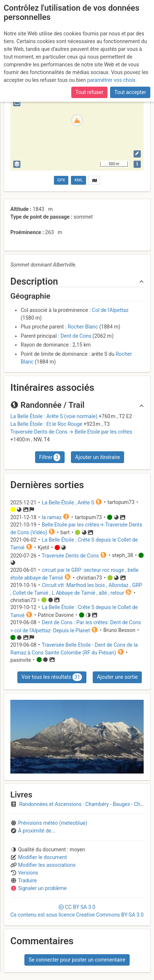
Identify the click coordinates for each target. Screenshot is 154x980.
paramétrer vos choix (111, 80)
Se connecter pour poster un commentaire (77, 960)
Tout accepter (130, 92)
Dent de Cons (76, 336)
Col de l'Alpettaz (110, 310)
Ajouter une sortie (117, 677)
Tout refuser (89, 92)
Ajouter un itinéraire (98, 457)
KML (79, 180)
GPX (61, 180)
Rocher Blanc (83, 327)
